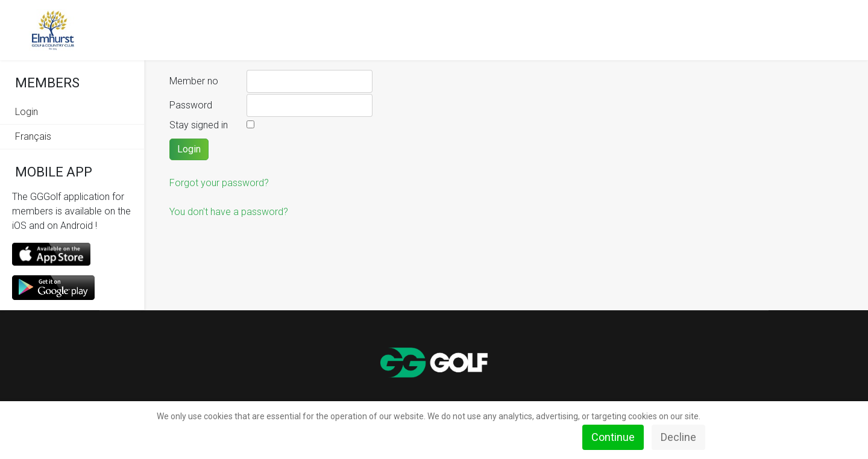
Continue (613, 437)
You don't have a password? (229, 212)
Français (33, 136)
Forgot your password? (219, 183)
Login (27, 112)
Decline (678, 437)
